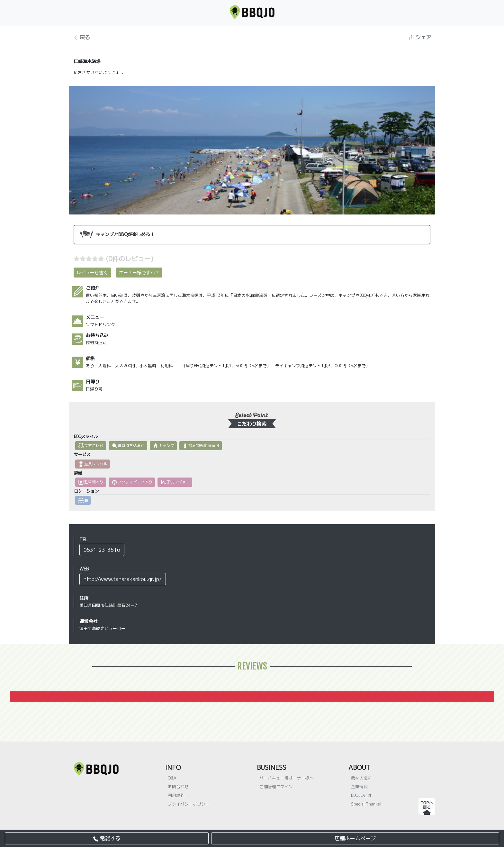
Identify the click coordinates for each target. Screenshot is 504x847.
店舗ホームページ (355, 838)
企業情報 (359, 787)
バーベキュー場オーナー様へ (287, 778)
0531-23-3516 (102, 550)
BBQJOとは (361, 795)
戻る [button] (81, 37)
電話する (107, 838)
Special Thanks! (366, 804)
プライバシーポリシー (189, 804)
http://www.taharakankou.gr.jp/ (123, 579)
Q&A (172, 778)
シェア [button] (420, 37)
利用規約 (176, 795)
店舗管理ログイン (276, 787)
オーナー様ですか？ (139, 273)
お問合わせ (178, 787)
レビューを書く (92, 273)
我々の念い (361, 778)
